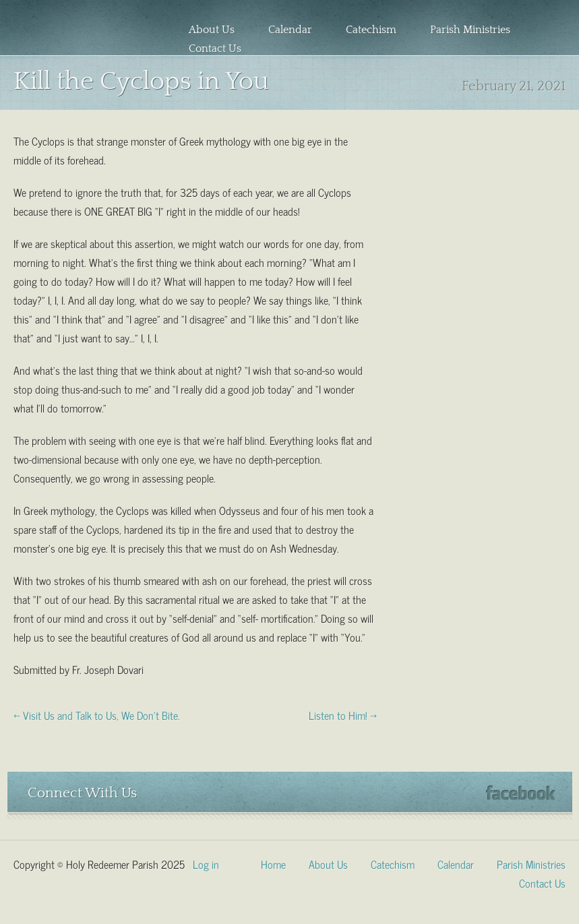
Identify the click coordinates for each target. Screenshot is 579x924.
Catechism (371, 30)
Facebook (521, 793)
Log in (206, 863)
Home (273, 863)
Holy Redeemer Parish (78, 31)
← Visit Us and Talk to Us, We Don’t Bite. (97, 714)
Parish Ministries (470, 30)
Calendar (290, 30)
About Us (212, 30)
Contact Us (215, 49)
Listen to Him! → (343, 714)
